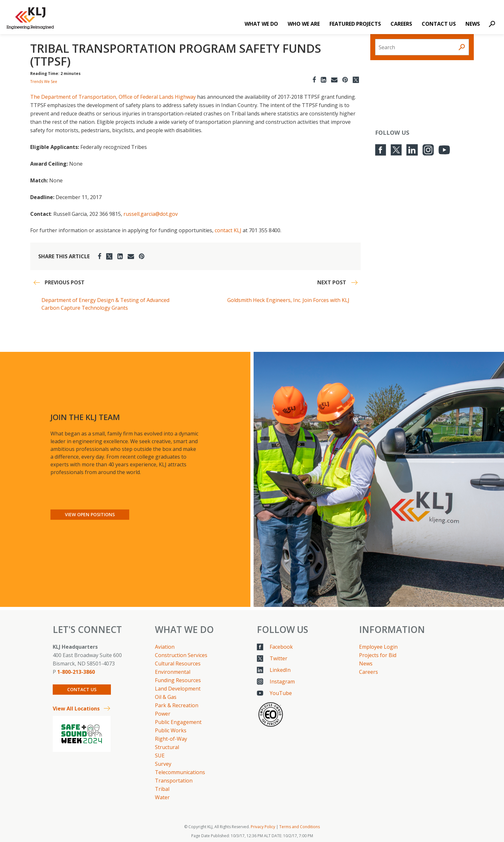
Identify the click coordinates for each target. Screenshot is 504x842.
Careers (401, 24)
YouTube (281, 693)
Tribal (162, 789)
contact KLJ (228, 230)
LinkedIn (280, 670)
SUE (160, 755)
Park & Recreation (177, 705)
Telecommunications (180, 772)
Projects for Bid (378, 655)
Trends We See (44, 82)
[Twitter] (356, 80)
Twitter (279, 658)
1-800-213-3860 (76, 672)
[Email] (334, 80)
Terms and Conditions (300, 827)
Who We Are (304, 24)
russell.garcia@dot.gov (151, 214)
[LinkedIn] (324, 80)
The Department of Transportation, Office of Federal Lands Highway (113, 97)
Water (162, 797)
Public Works (171, 730)
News (473, 24)
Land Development (178, 689)
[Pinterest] (345, 80)
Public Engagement (178, 722)
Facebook (281, 647)
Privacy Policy (263, 827)
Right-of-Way (171, 739)
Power (163, 714)
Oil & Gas (166, 697)
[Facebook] (314, 80)
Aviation (165, 647)
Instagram (282, 682)
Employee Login (378, 647)
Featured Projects (355, 24)
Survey (163, 764)
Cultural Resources (178, 664)
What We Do (261, 24)
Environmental (173, 672)
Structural (167, 747)
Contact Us (439, 24)
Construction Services (181, 655)
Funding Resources (178, 680)
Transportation (174, 781)
